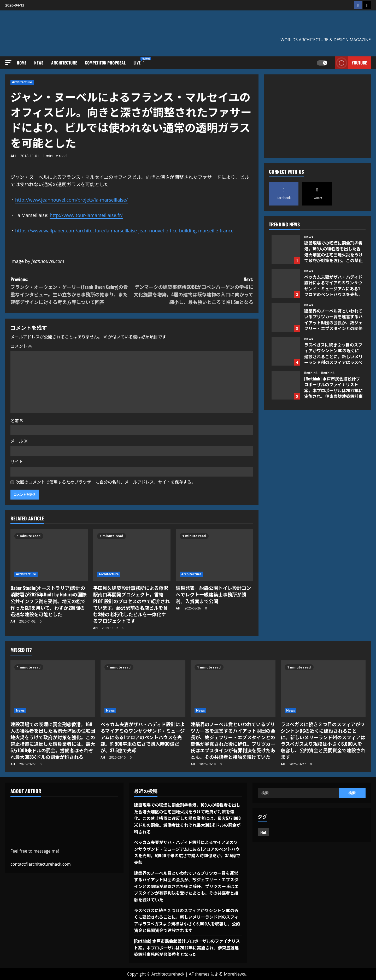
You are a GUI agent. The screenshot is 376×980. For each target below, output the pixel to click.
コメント (21, 346)
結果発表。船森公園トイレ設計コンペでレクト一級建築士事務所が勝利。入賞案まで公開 (213, 594)
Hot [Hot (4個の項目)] (263, 832)
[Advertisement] (317, 116)
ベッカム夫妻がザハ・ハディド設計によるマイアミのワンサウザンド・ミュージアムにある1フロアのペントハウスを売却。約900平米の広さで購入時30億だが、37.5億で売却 (286, 283)
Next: (193, 291)
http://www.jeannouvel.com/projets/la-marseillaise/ (71, 200)
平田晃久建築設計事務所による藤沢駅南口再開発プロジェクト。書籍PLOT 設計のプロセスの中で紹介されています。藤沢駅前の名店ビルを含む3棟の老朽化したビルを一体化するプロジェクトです (132, 604)
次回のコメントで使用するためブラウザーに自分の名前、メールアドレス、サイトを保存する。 (106, 482)
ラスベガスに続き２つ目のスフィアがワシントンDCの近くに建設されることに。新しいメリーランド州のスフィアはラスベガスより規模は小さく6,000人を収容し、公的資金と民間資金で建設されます (286, 351)
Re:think (311, 373)
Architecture (64, 63)
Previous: (71, 291)
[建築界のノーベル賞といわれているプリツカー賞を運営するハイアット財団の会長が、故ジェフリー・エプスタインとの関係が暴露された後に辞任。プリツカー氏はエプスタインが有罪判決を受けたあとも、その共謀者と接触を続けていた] (233, 689)
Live (139, 61)
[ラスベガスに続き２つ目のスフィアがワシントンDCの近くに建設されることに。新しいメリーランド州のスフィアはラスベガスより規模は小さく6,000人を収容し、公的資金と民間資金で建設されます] (323, 689)
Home (22, 63)
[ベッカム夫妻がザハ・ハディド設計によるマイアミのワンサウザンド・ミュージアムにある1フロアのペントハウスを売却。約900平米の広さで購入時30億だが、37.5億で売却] (143, 689)
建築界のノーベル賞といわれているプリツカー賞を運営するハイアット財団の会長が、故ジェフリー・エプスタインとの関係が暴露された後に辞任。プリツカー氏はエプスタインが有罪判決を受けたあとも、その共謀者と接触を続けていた (286, 317)
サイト (17, 462)
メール (19, 441)
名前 (17, 421)
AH (13, 156)
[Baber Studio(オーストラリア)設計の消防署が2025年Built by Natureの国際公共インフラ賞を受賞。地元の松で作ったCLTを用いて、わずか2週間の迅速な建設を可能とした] (49, 555)
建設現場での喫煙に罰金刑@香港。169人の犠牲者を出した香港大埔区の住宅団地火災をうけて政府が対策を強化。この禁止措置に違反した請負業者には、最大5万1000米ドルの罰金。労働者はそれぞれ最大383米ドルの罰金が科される (286, 249)
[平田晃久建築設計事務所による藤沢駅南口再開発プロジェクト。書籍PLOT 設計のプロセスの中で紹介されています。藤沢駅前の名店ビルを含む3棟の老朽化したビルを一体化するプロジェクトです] (132, 555)
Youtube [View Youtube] (351, 63)
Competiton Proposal (105, 63)
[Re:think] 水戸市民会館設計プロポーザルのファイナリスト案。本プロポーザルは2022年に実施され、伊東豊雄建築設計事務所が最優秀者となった (286, 385)
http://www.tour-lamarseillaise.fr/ (86, 215)
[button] (8, 63)
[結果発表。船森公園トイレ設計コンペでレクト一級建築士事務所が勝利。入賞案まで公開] (215, 555)
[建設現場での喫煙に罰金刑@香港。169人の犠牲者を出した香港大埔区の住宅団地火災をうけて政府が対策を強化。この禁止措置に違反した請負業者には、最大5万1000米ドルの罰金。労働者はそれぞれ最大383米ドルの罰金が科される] (53, 689)
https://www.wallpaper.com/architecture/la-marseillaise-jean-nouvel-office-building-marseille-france (124, 231)
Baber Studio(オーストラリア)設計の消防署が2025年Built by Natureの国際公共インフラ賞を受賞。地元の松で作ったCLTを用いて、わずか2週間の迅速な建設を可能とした (49, 601)
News (39, 63)
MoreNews (235, 974)
